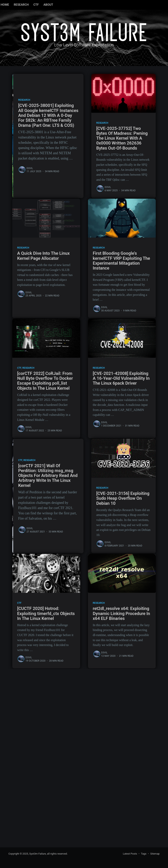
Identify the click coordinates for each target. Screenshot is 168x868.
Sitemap (155, 854)
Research (29, 5)
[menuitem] (13, 5)
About (56, 5)
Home (13, 5)
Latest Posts (130, 854)
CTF (44, 5)
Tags (144, 854)
